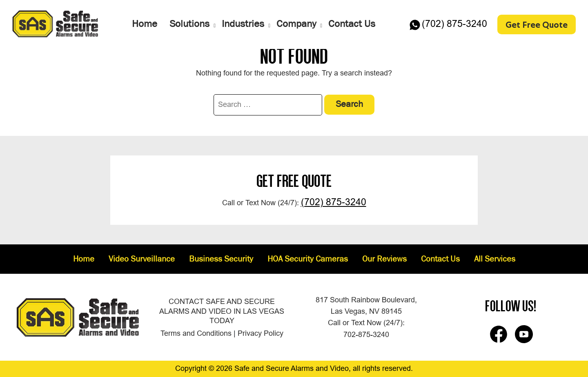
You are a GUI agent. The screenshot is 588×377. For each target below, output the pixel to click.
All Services (495, 259)
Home (84, 259)
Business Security (221, 259)
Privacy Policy (261, 333)
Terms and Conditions (196, 333)
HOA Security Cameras (308, 259)
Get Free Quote (537, 24)
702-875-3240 (366, 335)
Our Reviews (384, 259)
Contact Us (440, 259)
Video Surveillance (142, 259)
